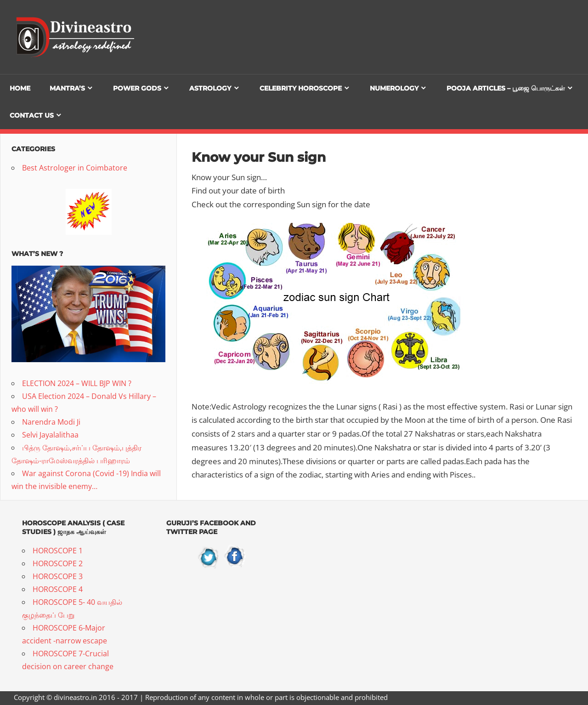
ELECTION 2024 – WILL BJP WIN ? (77, 383)
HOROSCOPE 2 (58, 563)
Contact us (32, 115)
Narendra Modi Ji (51, 422)
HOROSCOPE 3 (58, 576)
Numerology (394, 88)
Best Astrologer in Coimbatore (75, 168)
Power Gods (137, 88)
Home (20, 88)
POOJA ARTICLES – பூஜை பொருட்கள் (506, 88)
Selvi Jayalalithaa (50, 435)
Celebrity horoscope (301, 88)
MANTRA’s (67, 88)
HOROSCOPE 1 (58, 551)
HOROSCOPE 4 (58, 589)
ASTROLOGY (210, 88)
